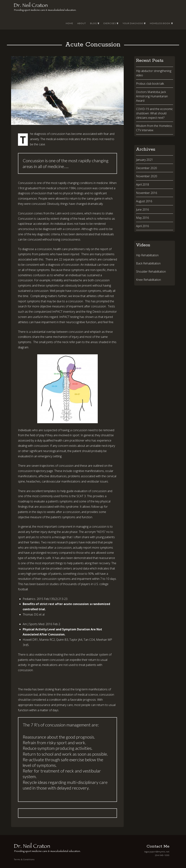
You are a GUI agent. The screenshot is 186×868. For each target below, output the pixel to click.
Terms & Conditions (24, 859)
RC (51, 640)
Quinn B (61, 640)
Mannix (44, 640)
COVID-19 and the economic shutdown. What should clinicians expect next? (154, 113)
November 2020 (147, 176)
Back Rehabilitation (148, 263)
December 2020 (146, 168)
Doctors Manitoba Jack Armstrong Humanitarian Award (152, 96)
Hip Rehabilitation (147, 255)
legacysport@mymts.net (157, 852)
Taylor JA (75, 640)
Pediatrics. (29, 599)
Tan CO (88, 640)
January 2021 (144, 160)
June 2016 (142, 210)
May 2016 (142, 218)
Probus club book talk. (150, 84)
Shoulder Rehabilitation (151, 272)
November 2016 (147, 193)
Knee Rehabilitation (148, 280)
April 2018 (142, 185)
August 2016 (144, 201)
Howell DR (30, 640)
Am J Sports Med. (34, 624)
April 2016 (142, 226)
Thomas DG (31, 614)
